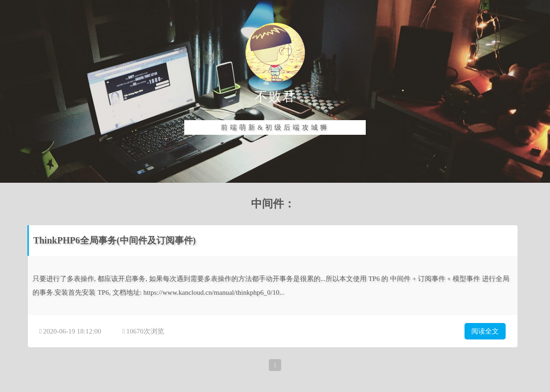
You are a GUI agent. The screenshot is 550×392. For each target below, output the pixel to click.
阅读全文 (485, 331)
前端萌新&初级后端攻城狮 (275, 127)
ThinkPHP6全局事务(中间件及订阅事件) (115, 240)
